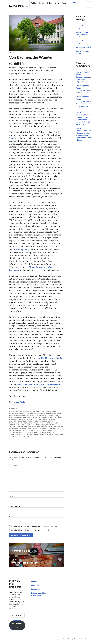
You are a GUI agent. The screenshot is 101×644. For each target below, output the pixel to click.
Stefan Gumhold (33, 435)
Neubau (49, 425)
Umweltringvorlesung (55, 437)
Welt (64, 3)
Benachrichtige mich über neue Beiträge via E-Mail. (30, 533)
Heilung (21, 422)
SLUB (53, 433)
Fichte (57, 417)
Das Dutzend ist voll (83, 47)
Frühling (13, 420)
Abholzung (14, 414)
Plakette (36, 427)
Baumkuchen (15, 416)
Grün (49, 420)
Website (12, 519)
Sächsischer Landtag (30, 431)
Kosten (49, 423)
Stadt (23, 435)
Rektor (51, 429)
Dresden (20, 417)
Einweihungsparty (21, 251)
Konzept (42, 423)
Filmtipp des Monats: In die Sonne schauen (84, 138)
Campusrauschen (19, 6)
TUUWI (36, 437)
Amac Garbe (20, 404)
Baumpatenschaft (27, 416)
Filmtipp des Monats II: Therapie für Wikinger (83, 122)
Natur (34, 425)
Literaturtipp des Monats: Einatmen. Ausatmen (83, 34)
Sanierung (26, 433)
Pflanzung (21, 427)
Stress (42, 435)
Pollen (43, 427)
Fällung (50, 417)
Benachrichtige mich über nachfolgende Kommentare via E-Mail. (35, 529)
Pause (56, 425)
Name (12, 499)
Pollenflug (51, 427)
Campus (41, 3)
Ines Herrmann (31, 422)
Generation (27, 420)
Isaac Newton (51, 422)
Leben (57, 3)
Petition (13, 427)
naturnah (41, 425)
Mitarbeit (35, 588)
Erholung (42, 417)
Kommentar (14, 468)
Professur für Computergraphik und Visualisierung (29, 429)
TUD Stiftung (27, 437)
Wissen (28, 439)
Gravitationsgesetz (39, 420)
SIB (32, 433)
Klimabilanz (14, 423)
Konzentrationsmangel (29, 423)
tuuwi (12, 138)
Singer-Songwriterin (42, 433)
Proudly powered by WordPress (62, 641)
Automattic (88, 641)
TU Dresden (50, 435)
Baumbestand (50, 414)
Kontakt (34, 584)
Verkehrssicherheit (17, 439)
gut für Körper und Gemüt (50, 360)
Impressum (36, 591)
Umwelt (42, 437)
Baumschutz (40, 416)
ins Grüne (41, 422)
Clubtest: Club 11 (82, 93)
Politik (33, 3)
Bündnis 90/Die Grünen (54, 416)
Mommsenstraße (24, 425)
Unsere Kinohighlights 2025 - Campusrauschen (83, 115)
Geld (20, 420)
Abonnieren (17, 628)
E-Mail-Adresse (15, 509)
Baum (42, 414)
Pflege (29, 427)
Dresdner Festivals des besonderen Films (83, 106)
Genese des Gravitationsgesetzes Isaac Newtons (39, 387)
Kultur (50, 3)
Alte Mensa (24, 414)
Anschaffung (34, 414)
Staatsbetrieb (15, 435)
